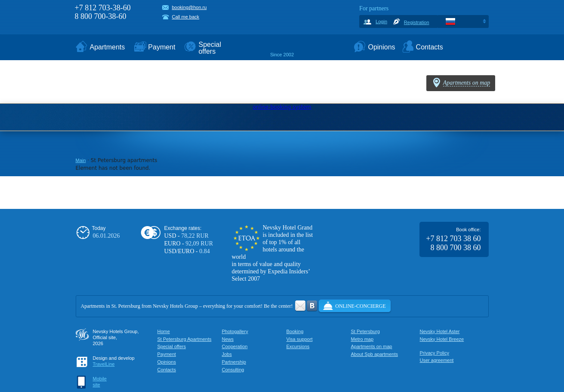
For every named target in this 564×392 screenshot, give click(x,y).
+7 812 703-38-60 (103, 8)
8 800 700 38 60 (456, 248)
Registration (417, 22)
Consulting (233, 370)
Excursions (298, 346)
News (228, 339)
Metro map (362, 339)
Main (81, 160)
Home (164, 331)
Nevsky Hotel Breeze (442, 339)
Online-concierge (360, 306)
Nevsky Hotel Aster (440, 331)
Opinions (167, 362)
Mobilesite (100, 382)
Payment (167, 354)
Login (381, 21)
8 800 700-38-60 (101, 16)
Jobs (227, 354)
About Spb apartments (374, 354)
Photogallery (235, 331)
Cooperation (235, 346)
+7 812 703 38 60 (453, 239)
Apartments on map (372, 346)
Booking (295, 331)
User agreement (437, 360)
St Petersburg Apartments (185, 339)
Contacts (167, 370)
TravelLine (104, 364)
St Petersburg (365, 331)
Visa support (300, 339)
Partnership (234, 362)
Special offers (172, 346)
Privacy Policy (435, 353)
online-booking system (282, 107)
